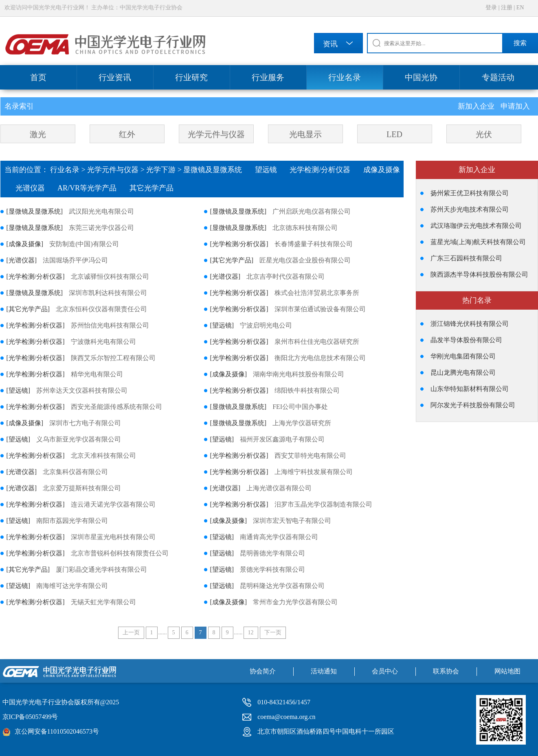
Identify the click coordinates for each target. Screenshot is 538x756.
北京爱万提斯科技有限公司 (82, 488)
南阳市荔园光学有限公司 (72, 521)
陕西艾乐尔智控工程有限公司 (113, 358)
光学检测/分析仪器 (326, 170)
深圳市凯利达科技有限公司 (108, 293)
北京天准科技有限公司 (103, 456)
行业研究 (191, 77)
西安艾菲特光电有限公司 (310, 456)
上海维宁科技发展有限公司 (314, 472)
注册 (507, 8)
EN (520, 8)
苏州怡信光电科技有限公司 (110, 325)
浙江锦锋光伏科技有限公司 (470, 324)
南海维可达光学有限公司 (72, 586)
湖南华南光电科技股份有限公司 (299, 374)
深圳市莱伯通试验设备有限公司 (320, 309)
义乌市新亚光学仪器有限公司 (79, 439)
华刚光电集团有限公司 (463, 356)
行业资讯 (115, 77)
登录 (491, 8)
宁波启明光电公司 (266, 325)
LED (394, 134)
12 (251, 633)
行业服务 (268, 77)
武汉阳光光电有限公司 (101, 211)
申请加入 (515, 106)
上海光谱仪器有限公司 (279, 488)
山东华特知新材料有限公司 (470, 389)
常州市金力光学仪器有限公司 (295, 602)
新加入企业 (477, 106)
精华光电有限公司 (97, 374)
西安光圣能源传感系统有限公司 (116, 407)
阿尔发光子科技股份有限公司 (473, 405)
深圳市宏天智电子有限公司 (292, 521)
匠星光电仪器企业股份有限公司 (305, 260)
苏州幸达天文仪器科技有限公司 (82, 390)
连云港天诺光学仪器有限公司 (113, 504)
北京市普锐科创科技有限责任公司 (120, 553)
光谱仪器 (37, 188)
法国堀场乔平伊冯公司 (75, 260)
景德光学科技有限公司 (272, 569)
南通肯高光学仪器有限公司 (279, 537)
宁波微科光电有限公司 (103, 342)
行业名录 (345, 77)
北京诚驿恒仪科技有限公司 (110, 276)
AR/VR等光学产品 (93, 188)
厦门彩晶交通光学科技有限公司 (101, 569)
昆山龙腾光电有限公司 (463, 373)
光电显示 (305, 134)
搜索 (520, 43)
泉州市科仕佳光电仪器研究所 (317, 342)
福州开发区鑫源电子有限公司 (282, 439)
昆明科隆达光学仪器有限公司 (282, 586)
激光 (38, 134)
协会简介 (263, 671)
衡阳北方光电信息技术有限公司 (320, 358)
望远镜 (272, 170)
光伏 (484, 134)
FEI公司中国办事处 (300, 407)
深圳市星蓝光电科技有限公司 (113, 537)
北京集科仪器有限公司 (75, 472)
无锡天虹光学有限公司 (103, 602)
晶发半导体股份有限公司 (466, 340)
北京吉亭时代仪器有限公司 (285, 276)
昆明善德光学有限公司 (272, 553)
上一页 (131, 633)
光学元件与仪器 (216, 134)
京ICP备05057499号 (30, 717)
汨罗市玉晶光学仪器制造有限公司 (323, 504)
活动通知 (324, 671)
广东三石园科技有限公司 (466, 258)
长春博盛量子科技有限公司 (314, 244)
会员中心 (385, 671)
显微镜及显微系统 (219, 170)
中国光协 (421, 77)
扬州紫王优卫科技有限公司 (470, 193)
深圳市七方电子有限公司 (85, 423)
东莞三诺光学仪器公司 (101, 228)
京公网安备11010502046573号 (57, 731)
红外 (127, 134)
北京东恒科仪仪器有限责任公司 (101, 309)
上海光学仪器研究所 (302, 423)
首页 (38, 77)
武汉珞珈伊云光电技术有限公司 (476, 226)
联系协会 (446, 671)
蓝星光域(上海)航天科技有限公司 (478, 242)
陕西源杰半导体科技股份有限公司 (479, 274)
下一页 (273, 633)
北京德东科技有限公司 (305, 228)
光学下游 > (165, 170)
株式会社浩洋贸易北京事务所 (317, 293)
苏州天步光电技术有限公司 (470, 209)
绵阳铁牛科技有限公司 (307, 390)
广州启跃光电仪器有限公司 (312, 211)
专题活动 (498, 77)
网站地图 (507, 671)
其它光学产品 (157, 188)
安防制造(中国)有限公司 (84, 244)
